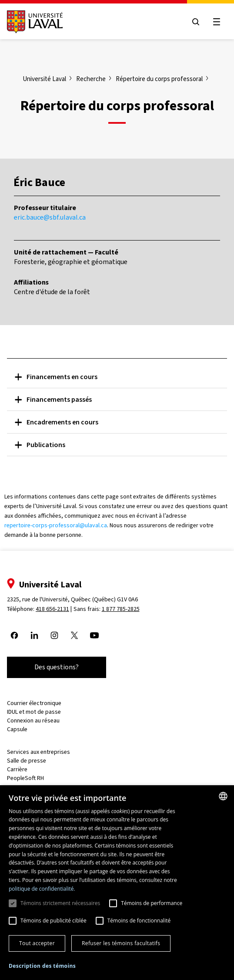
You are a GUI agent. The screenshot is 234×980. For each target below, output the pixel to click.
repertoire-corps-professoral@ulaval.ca (56, 525)
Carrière (17, 769)
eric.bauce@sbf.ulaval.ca (50, 217)
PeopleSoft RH (25, 778)
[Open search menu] (196, 22)
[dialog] (117, 883)
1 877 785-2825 (121, 609)
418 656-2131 (52, 609)
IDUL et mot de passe (34, 712)
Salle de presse (27, 761)
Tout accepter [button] (37, 943)
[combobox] (223, 796)
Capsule (17, 729)
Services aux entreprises (38, 752)
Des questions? (57, 667)
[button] (42, 966)
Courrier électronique (34, 703)
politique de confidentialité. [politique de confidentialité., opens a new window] (42, 889)
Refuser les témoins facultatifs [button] (121, 943)
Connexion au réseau (33, 721)
